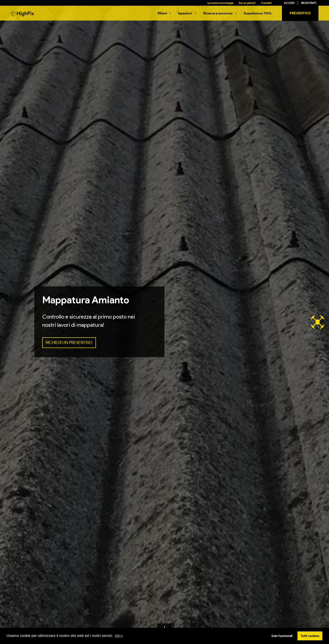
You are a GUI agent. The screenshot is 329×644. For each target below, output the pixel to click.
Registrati (309, 3)
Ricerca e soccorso (218, 13)
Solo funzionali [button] (282, 636)
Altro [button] (119, 636)
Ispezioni (185, 13)
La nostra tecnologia (220, 3)
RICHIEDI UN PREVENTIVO (69, 343)
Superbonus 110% (258, 13)
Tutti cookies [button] (310, 636)
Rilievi (162, 13)
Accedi (289, 3)
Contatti (266, 3)
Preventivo (300, 13)
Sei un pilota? (247, 3)
